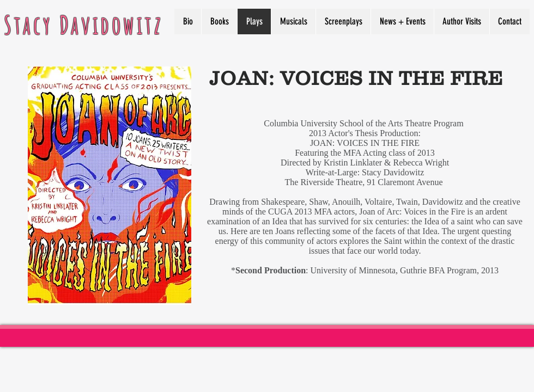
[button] (462, 22)
